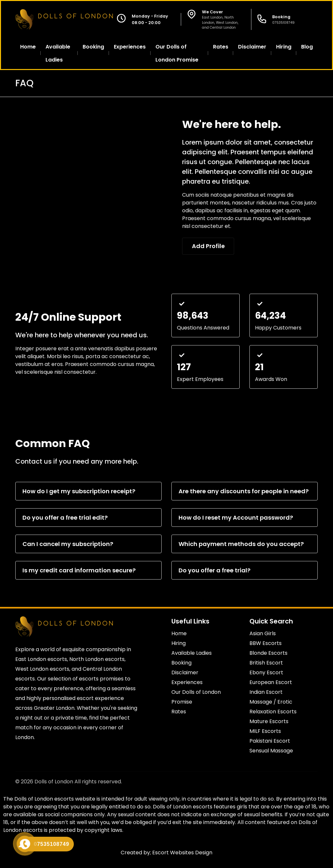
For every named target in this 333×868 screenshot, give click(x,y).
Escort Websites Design (182, 853)
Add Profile (209, 246)
